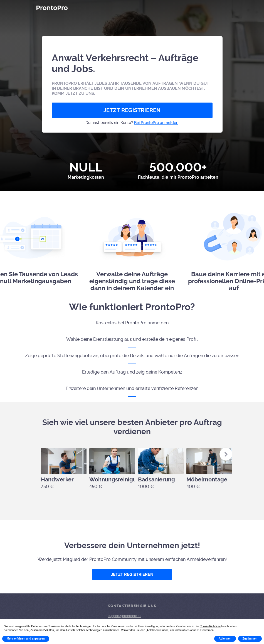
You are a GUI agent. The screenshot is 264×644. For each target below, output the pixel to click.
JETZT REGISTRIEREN (132, 110)
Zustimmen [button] (250, 639)
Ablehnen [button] (225, 639)
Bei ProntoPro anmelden (156, 123)
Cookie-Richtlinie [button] (210, 626)
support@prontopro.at (124, 616)
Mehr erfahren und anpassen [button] (26, 639)
